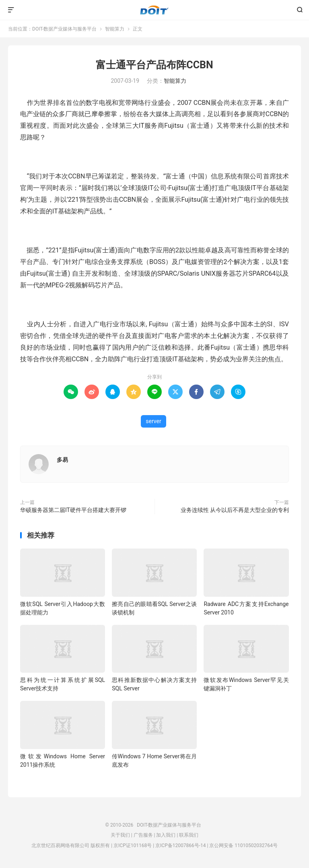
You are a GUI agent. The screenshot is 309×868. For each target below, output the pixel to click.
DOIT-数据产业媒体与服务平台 (154, 10)
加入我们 (166, 835)
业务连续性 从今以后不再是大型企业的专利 (235, 510)
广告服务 (143, 835)
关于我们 (120, 835)
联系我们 (189, 835)
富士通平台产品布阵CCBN (154, 65)
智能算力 (115, 29)
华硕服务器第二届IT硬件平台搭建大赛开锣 (73, 510)
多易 (62, 460)
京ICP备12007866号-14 (180, 845)
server (153, 421)
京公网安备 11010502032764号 (243, 845)
